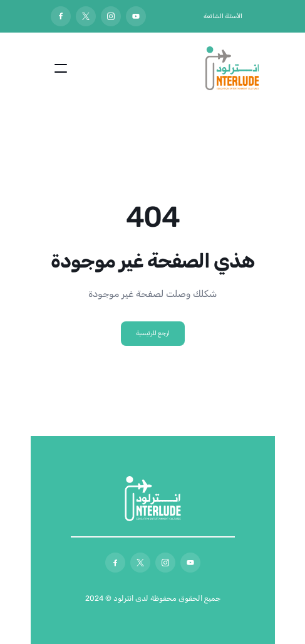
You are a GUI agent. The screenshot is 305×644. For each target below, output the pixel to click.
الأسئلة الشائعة (223, 16)
